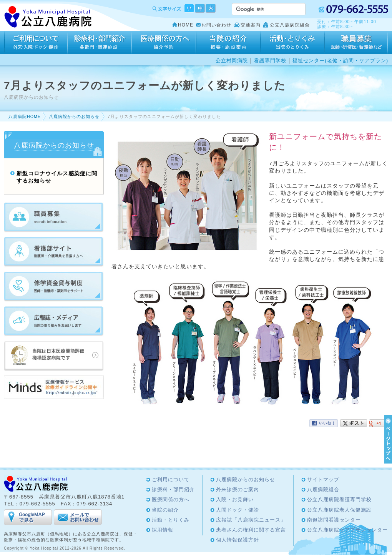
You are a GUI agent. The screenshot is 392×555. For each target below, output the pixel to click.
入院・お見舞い (235, 499)
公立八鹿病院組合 (290, 25)
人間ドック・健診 (238, 510)
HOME (186, 25)
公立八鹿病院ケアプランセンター (347, 530)
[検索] (259, 9)
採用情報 (356, 43)
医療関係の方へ (164, 43)
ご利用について (36, 43)
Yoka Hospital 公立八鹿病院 (48, 17)
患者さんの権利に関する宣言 (251, 530)
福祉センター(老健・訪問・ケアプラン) (340, 61)
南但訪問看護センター (334, 520)
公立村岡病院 (232, 61)
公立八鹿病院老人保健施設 (339, 510)
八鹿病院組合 (323, 489)
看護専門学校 (270, 61)
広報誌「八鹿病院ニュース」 (251, 520)
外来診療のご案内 (238, 489)
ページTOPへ (387, 439)
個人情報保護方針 (238, 540)
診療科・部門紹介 (100, 43)
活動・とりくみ (292, 43)
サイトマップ (323, 479)
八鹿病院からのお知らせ (74, 116)
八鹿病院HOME (25, 116)
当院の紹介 (228, 43)
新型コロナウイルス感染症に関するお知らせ (57, 177)
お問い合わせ (216, 25)
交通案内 (251, 25)
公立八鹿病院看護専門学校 (339, 499)
